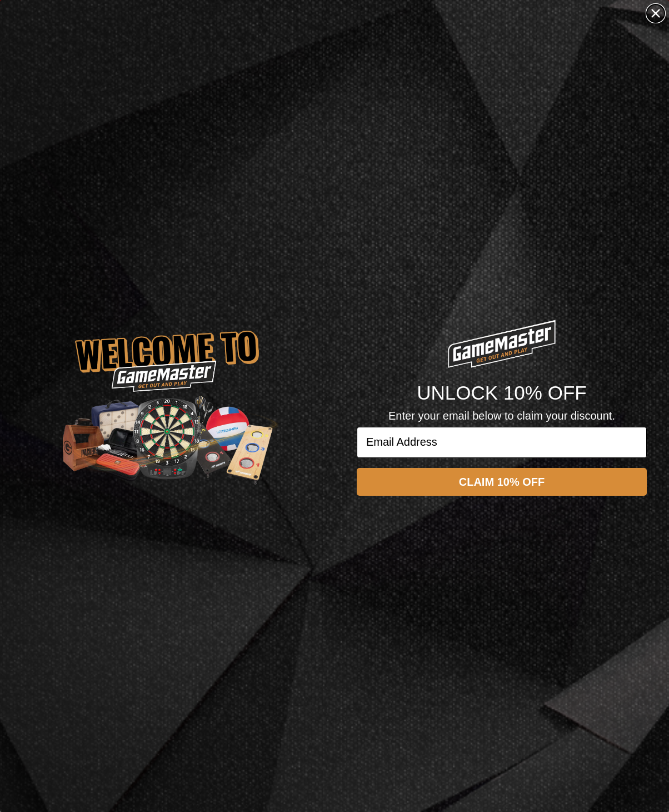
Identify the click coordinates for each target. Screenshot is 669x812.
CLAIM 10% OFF (502, 482)
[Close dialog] (656, 13)
